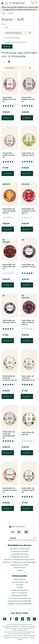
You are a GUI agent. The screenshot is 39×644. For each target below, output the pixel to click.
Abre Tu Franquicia (19, 593)
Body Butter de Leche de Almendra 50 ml (28, 378)
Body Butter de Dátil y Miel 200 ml (9, 267)
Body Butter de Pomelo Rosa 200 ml (10, 490)
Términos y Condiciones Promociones (20, 559)
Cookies (19, 570)
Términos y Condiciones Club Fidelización (20, 562)
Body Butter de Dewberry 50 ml (9, 321)
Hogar (3, 13)
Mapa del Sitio (20, 568)
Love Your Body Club (19, 582)
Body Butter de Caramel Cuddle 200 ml (9, 211)
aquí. (21, 639)
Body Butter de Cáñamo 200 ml (28, 154)
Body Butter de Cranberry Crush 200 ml (28, 211)
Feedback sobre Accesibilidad (19, 604)
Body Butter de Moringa (28, 433)
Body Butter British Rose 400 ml (28, 99)
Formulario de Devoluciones (19, 598)
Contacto (19, 585)
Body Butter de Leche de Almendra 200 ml (10, 378)
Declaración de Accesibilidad (19, 601)
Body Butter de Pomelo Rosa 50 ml (28, 490)
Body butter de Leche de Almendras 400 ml (9, 435)
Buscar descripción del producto (14, 42)
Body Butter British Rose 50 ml (9, 155)
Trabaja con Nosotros (20, 590)
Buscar (11, 13)
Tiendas (20, 587)
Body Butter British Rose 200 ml (9, 99)
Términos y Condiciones (19, 549)
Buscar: (4, 24)
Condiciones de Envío (20, 554)
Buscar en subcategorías (12, 38)
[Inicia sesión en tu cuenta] (36, 3)
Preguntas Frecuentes (19, 565)
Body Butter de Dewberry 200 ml (29, 266)
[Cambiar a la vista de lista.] (4, 62)
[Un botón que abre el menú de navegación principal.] (2, 3)
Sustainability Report (19, 596)
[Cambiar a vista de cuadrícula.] (9, 62)
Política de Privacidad (19, 551)
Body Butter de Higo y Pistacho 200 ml (28, 322)
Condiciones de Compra (20, 557)
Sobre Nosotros (19, 579)
